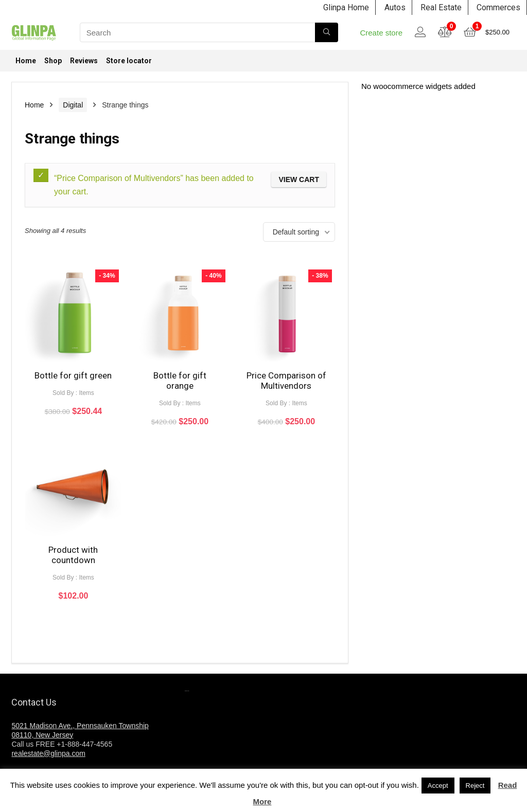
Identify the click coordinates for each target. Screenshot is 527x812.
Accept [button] (438, 786)
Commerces (498, 7)
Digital (73, 105)
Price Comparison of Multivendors (286, 381)
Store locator (129, 61)
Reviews (84, 61)
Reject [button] (475, 786)
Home (26, 61)
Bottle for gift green (73, 375)
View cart (299, 179)
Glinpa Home (346, 7)
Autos (395, 7)
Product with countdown (73, 555)
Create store (381, 33)
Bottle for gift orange (180, 381)
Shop (53, 61)
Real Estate (441, 7)
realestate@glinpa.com (48, 753)
